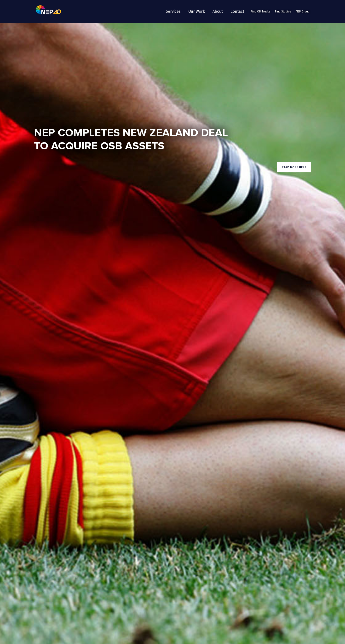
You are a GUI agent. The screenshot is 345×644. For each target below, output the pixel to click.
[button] (173, 12)
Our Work (197, 11)
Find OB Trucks (261, 12)
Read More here (294, 167)
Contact (237, 11)
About (218, 11)
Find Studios (283, 12)
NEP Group (303, 12)
